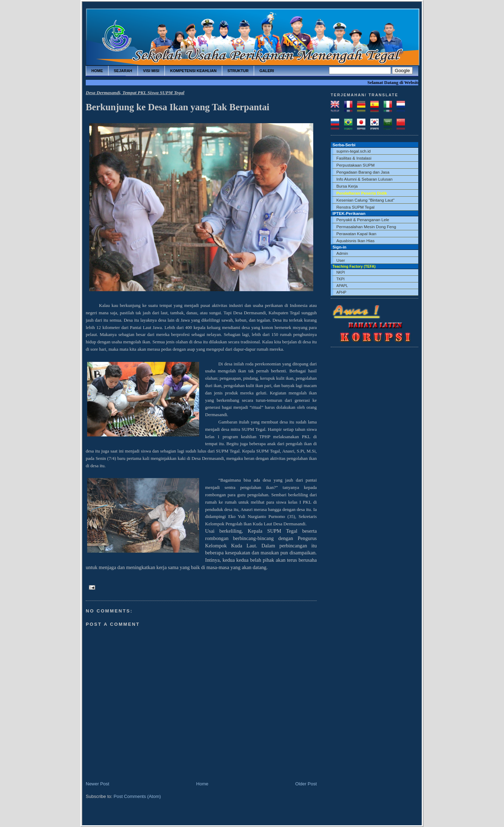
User (341, 260)
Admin (342, 253)
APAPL (342, 286)
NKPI (341, 272)
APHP (341, 292)
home (97, 71)
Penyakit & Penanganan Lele (363, 220)
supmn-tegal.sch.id (353, 151)
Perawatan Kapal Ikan (356, 234)
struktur (238, 71)
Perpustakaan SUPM (355, 165)
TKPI (340, 279)
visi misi (151, 71)
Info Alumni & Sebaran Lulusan (365, 179)
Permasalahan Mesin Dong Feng (366, 227)
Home (202, 784)
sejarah (123, 71)
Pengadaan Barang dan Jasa (363, 172)
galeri (267, 71)
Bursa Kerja (347, 186)
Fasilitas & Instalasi (354, 158)
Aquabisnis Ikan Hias (355, 241)
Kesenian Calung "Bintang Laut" (365, 200)
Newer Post (97, 784)
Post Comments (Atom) (137, 796)
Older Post (306, 784)
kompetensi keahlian (193, 71)
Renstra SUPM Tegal (355, 207)
